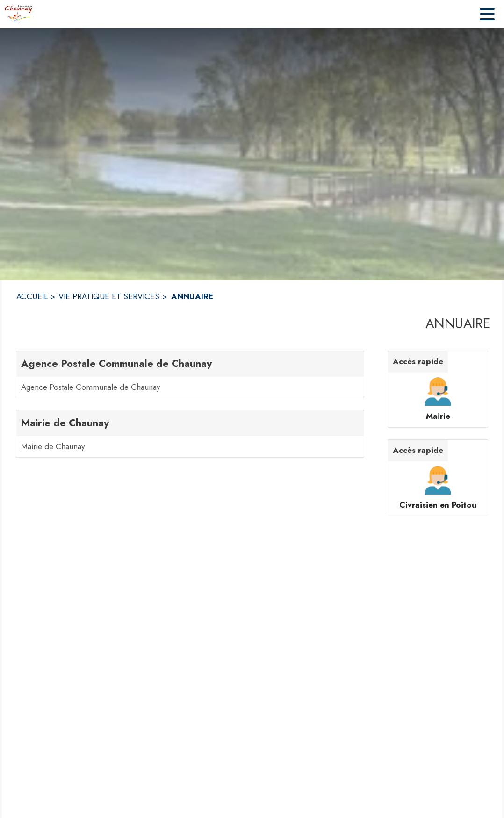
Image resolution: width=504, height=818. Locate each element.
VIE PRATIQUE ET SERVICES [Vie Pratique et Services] (109, 296)
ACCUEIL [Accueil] (32, 296)
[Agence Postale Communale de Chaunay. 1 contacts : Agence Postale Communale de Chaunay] (190, 374)
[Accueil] (18, 14)
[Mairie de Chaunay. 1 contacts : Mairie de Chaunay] (190, 434)
